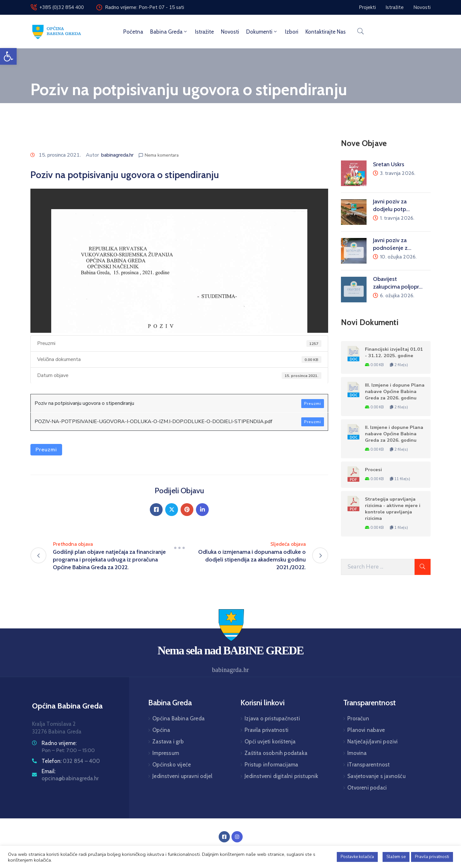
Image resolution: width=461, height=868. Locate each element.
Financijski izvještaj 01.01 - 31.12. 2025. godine (394, 352)
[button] (8, 56)
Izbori (292, 32)
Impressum (166, 753)
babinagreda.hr (117, 155)
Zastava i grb (168, 741)
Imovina (357, 753)
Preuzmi (313, 404)
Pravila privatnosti (267, 730)
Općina (161, 730)
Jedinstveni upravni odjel (182, 776)
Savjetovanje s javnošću (376, 776)
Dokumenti (262, 32)
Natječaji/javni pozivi (372, 741)
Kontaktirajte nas (326, 32)
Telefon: (71, 761)
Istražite (204, 32)
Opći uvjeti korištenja (270, 741)
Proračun (358, 718)
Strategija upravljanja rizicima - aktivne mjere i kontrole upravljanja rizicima (393, 509)
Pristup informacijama (271, 765)
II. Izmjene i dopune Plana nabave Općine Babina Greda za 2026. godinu (394, 434)
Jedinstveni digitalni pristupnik (281, 776)
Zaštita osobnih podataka (276, 753)
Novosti (230, 32)
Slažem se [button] (396, 857)
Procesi (373, 470)
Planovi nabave (366, 730)
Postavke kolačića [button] (357, 857)
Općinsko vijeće (172, 765)
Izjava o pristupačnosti (272, 718)
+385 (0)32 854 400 (62, 7)
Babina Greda (169, 32)
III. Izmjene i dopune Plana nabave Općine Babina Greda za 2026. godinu (395, 391)
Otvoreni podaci (367, 788)
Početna (133, 32)
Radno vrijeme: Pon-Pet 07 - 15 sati (145, 7)
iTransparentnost (368, 765)
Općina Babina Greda (178, 718)
